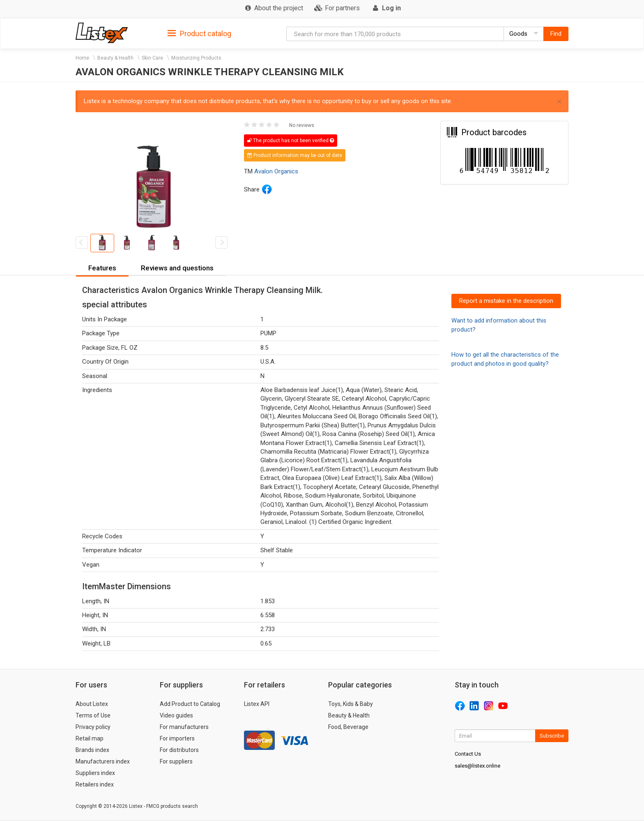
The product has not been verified (291, 141)
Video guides (176, 715)
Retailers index (95, 784)
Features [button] (102, 268)
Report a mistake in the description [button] (506, 301)
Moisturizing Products (196, 58)
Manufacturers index (103, 761)
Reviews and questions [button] (177, 268)
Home (82, 58)
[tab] (199, 33)
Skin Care (152, 58)
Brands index (92, 750)
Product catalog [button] (199, 34)
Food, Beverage (348, 727)
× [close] (559, 102)
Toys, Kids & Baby (351, 704)
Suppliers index (95, 773)
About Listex (92, 704)
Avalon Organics (276, 171)
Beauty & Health (115, 58)
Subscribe (552, 736)
